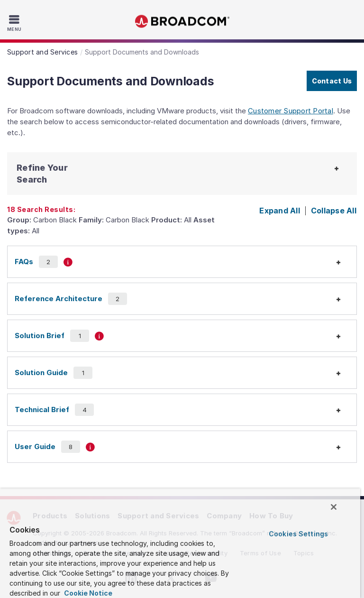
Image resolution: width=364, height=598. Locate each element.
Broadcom (182, 22)
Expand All (280, 211)
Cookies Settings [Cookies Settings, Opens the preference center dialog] (298, 534)
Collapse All (334, 211)
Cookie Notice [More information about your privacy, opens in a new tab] (87, 593)
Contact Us (332, 81)
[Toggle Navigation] (15, 23)
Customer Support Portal (291, 111)
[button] (53, 174)
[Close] (334, 507)
